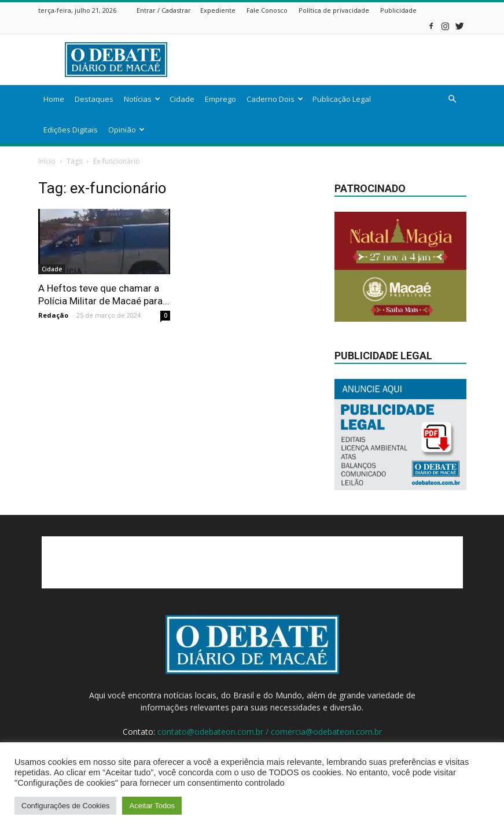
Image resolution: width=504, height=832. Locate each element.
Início (47, 161)
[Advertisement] (330, 60)
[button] (453, 99)
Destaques (94, 99)
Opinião (126, 130)
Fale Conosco (267, 10)
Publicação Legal (342, 99)
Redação (53, 315)
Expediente (218, 10)
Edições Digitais (71, 130)
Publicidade (398, 10)
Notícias (142, 99)
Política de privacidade (334, 10)
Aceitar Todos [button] (152, 806)
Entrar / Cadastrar (164, 10)
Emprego (220, 99)
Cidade (182, 99)
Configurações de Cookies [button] (65, 806)
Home (54, 99)
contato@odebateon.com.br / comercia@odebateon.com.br (270, 732)
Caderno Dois (275, 99)
